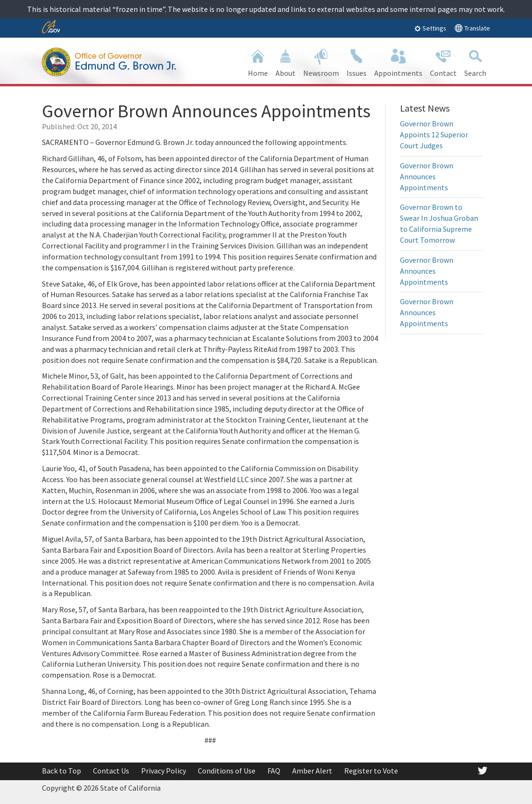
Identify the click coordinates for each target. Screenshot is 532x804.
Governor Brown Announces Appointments (427, 176)
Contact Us (111, 771)
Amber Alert (312, 771)
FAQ (274, 771)
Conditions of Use (227, 771)
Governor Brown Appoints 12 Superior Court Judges (434, 134)
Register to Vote (371, 771)
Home (258, 62)
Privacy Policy (164, 771)
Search (475, 62)
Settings (430, 28)
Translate (472, 28)
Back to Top (61, 771)
